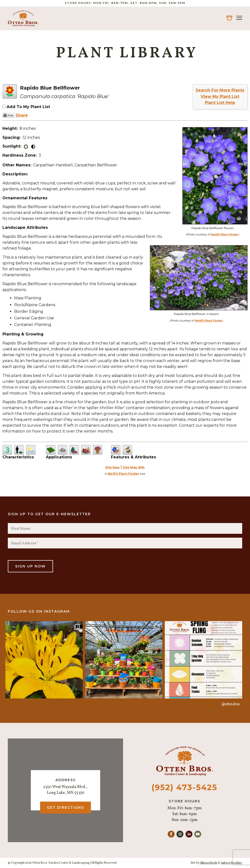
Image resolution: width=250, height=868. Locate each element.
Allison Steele (208, 863)
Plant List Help (220, 103)
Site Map (112, 467)
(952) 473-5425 (184, 787)
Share (22, 115)
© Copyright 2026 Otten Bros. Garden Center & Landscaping (49, 863)
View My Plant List (220, 96)
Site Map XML (134, 467)
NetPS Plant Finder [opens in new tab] (123, 474)
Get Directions (65, 807)
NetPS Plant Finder (225, 234)
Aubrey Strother (231, 863)
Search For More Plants (220, 90)
